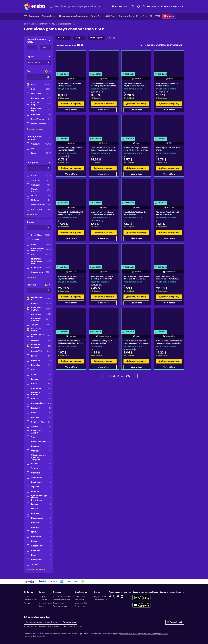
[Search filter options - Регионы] (39, 290)
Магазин (33, 24)
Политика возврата (60, 606)
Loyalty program (45, 603)
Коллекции (43, 600)
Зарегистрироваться (173, 7)
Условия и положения (129, 634)
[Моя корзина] (138, 6)
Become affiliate (81, 603)
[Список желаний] (132, 6)
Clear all (111, 38)
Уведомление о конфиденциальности (153, 634)
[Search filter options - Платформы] (39, 168)
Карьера (27, 603)
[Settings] (120, 6)
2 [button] (114, 376)
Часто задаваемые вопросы (63, 597)
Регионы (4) (96, 38)
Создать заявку (59, 603)
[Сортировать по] (162, 45)
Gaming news (80, 597)
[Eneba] (34, 6)
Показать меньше (36, 129)
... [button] (122, 376)
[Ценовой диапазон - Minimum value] (32, 48)
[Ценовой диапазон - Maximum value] (45, 48)
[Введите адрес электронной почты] (43, 622)
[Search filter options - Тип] (39, 77)
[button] (135, 376)
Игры (53, 24)
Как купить (43, 597)
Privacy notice (59, 626)
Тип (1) (79, 38)
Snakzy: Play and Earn (84, 606)
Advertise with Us (100, 600)
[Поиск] (78, 6)
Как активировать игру (61, 600)
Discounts (43, 606)
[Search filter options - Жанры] (39, 228)
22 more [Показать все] (32, 215)
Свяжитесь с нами (31, 600)
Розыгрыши (79, 600)
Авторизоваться (152, 6)
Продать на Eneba (100, 597)
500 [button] (128, 376)
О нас (26, 597)
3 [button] (118, 376)
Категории (44, 24)
